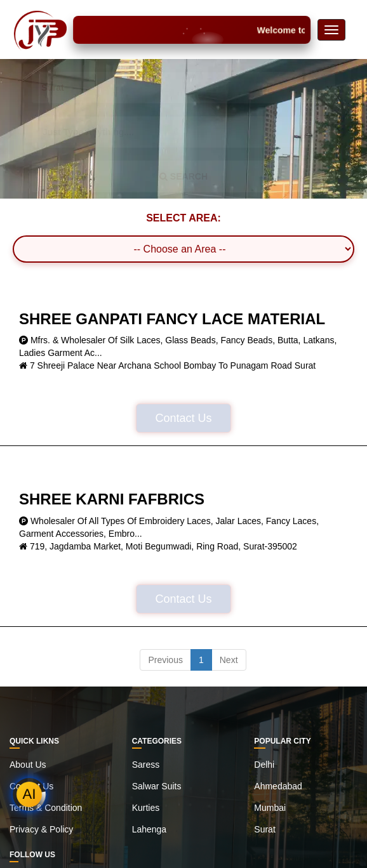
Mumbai (270, 808)
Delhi (264, 765)
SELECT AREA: (183, 218)
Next (229, 660)
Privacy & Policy (41, 829)
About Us (28, 765)
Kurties (146, 808)
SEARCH (183, 176)
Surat (264, 829)
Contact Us (183, 418)
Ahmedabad (278, 786)
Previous (165, 660)
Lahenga (150, 829)
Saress (146, 765)
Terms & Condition (46, 808)
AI (30, 794)
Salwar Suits (157, 786)
